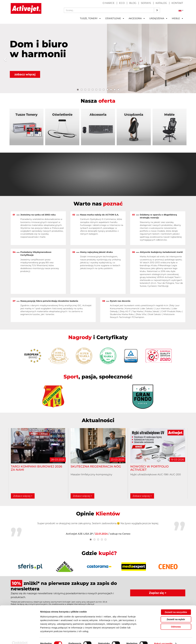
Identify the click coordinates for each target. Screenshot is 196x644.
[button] (5, 58)
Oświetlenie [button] (115, 18)
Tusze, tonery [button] (90, 18)
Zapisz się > (158, 593)
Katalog (161, 3)
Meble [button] (177, 18)
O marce (109, 3)
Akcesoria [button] (137, 18)
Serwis (146, 3)
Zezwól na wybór (176, 614)
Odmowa (176, 621)
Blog (133, 3)
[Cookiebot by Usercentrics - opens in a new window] (20, 638)
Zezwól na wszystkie (176, 606)
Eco (122, 3)
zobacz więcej (25, 74)
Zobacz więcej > (23, 496)
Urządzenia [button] (158, 18)
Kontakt (177, 3)
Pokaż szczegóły (163, 638)
